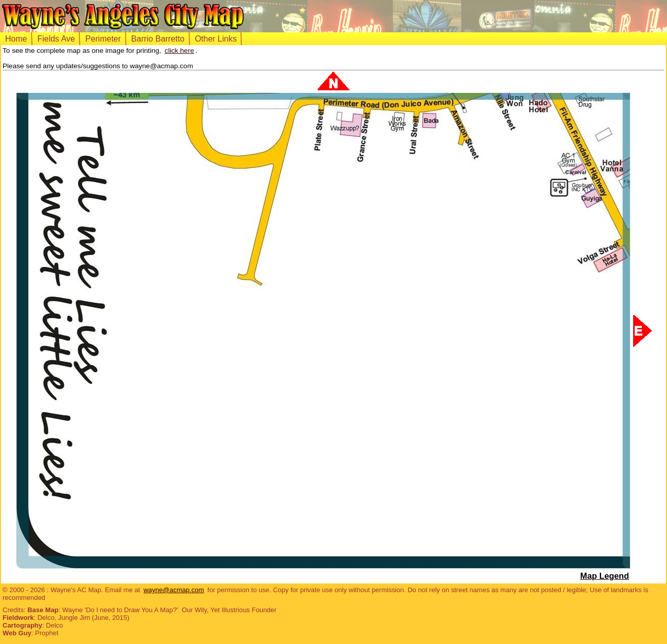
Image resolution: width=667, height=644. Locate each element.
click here (179, 51)
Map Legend (605, 576)
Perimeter (103, 39)
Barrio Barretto (158, 39)
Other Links (216, 39)
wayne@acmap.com (174, 590)
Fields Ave (56, 39)
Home (16, 39)
